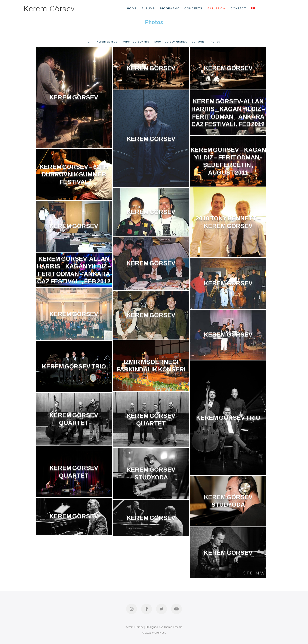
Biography (175, 8)
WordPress (159, 633)
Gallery (220, 8)
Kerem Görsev (54, 9)
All (90, 42)
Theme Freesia (173, 627)
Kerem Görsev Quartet (171, 42)
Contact (244, 8)
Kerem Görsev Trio (136, 42)
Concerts (198, 8)
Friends (215, 42)
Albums (154, 8)
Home (137, 8)
